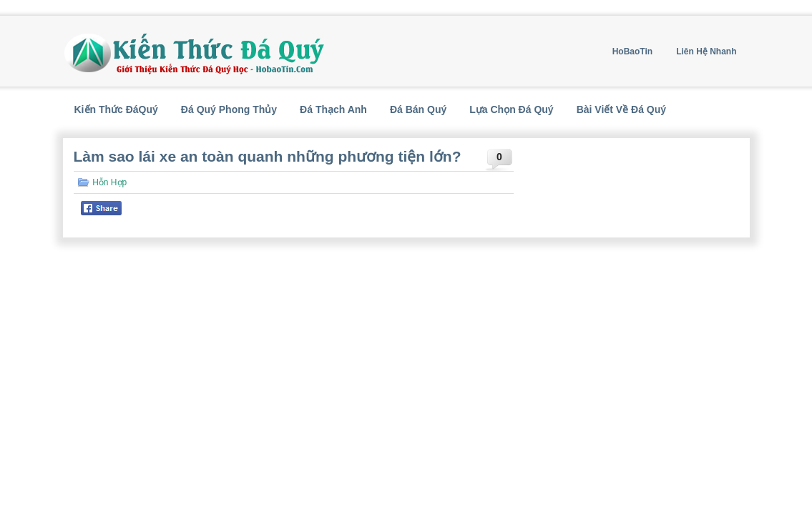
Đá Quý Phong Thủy (229, 109)
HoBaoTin (632, 51)
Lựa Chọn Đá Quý (511, 109)
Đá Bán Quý (418, 109)
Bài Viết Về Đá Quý (621, 109)
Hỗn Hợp (109, 182)
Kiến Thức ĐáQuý (116, 109)
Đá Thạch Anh (333, 109)
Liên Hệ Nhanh (706, 51)
